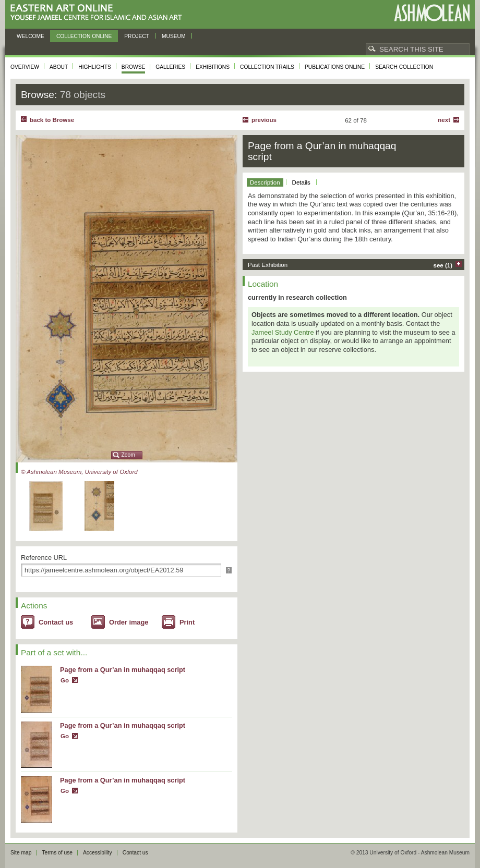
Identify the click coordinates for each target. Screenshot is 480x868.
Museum (174, 36)
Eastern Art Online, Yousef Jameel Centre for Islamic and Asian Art (99, 13)
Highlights (95, 67)
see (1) (443, 265)
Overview (25, 67)
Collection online (84, 36)
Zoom (128, 455)
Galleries (170, 67)
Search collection (404, 67)
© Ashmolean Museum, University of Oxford (79, 472)
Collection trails (267, 67)
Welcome (31, 36)
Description (265, 182)
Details (301, 182)
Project (137, 36)
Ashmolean (432, 13)
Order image (129, 622)
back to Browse (52, 120)
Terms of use (57, 853)
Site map (21, 853)
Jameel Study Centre (283, 332)
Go (65, 680)
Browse (134, 67)
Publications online (335, 67)
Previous (264, 120)
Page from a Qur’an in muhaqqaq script (123, 670)
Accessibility (98, 853)
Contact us (56, 622)
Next (444, 120)
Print (187, 622)
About (59, 67)
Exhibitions (213, 67)
